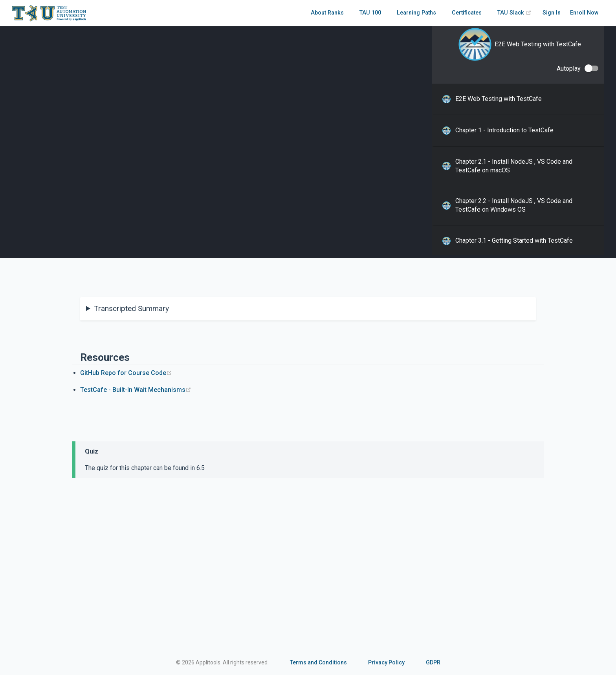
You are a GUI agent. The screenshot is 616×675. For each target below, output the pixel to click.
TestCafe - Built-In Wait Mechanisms (136, 390)
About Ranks (327, 13)
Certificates (467, 13)
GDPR (433, 662)
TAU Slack (514, 13)
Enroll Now (584, 13)
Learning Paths (416, 13)
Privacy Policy (386, 662)
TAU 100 (370, 13)
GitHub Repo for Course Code (126, 373)
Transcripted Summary (131, 308)
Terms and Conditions (318, 662)
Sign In (552, 13)
